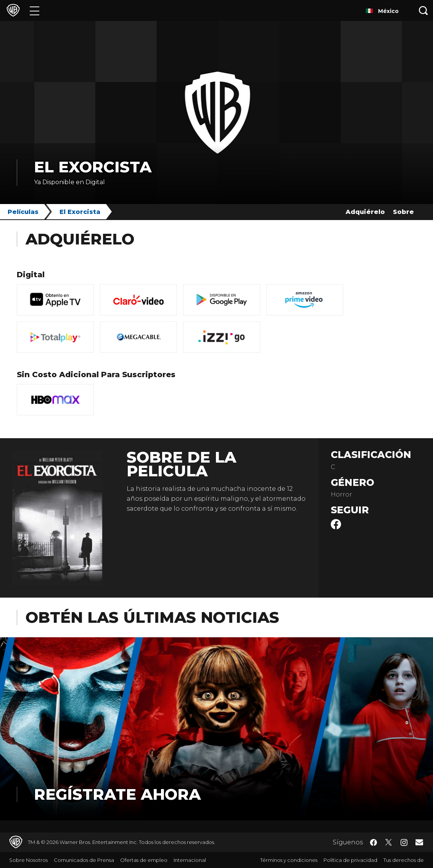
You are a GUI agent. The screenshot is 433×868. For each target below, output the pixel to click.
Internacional (190, 860)
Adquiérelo (365, 212)
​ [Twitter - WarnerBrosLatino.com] (389, 842)
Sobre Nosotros (28, 860)
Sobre (403, 212)
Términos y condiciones (289, 860)
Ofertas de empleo (144, 860)
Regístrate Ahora (117, 794)
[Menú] (35, 10)
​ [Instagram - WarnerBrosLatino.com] (404, 842)
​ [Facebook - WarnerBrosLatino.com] (373, 842)
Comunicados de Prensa (84, 860)
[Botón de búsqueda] (423, 10)
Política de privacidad (350, 860)
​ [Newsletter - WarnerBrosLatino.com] (419, 842)
